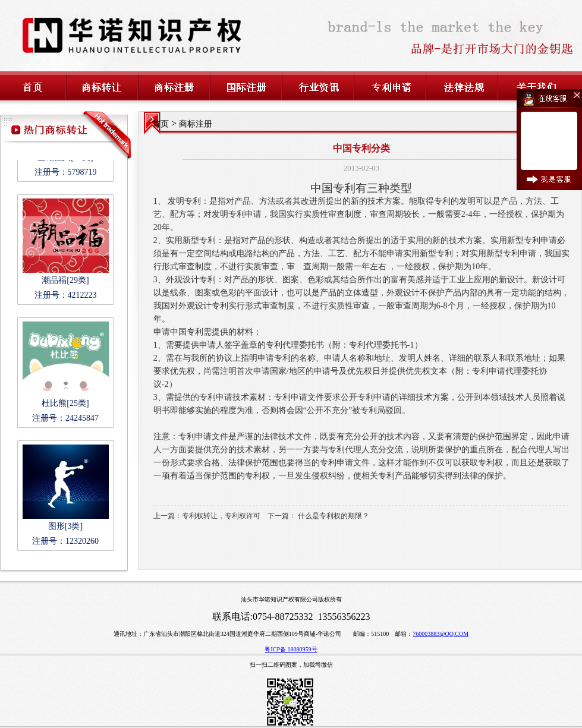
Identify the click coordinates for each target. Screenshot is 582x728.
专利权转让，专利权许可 (221, 516)
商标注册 (196, 124)
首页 (161, 124)
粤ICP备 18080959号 (291, 649)
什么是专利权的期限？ (334, 516)
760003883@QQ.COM (441, 634)
